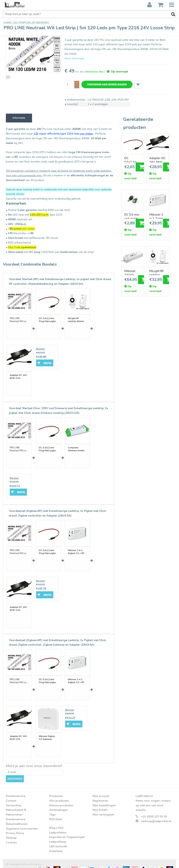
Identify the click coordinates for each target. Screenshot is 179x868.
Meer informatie (74, 58)
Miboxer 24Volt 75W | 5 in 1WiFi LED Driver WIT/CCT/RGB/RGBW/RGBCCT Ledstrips (133, 272)
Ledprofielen (58, 827)
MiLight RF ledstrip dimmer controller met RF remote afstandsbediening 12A (158, 272)
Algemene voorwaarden (22, 823)
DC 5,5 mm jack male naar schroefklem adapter (133, 216)
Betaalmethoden (17, 818)
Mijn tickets (100, 804)
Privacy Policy (15, 828)
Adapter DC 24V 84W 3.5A (157, 159)
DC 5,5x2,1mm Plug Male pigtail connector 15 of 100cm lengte (132, 159)
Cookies (11, 837)
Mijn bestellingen (104, 800)
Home (8, 23)
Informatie (19, 118)
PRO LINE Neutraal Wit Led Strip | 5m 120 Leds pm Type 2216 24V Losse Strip (19, 319)
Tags (52, 809)
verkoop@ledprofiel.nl (156, 816)
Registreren (100, 795)
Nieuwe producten (61, 800)
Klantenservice (16, 814)
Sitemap (11, 832)
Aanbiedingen (59, 804)
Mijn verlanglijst (103, 809)
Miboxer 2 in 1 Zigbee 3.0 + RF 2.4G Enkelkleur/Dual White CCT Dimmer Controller (158, 216)
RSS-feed (55, 814)
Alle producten (59, 795)
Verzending (13, 800)
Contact (11, 795)
